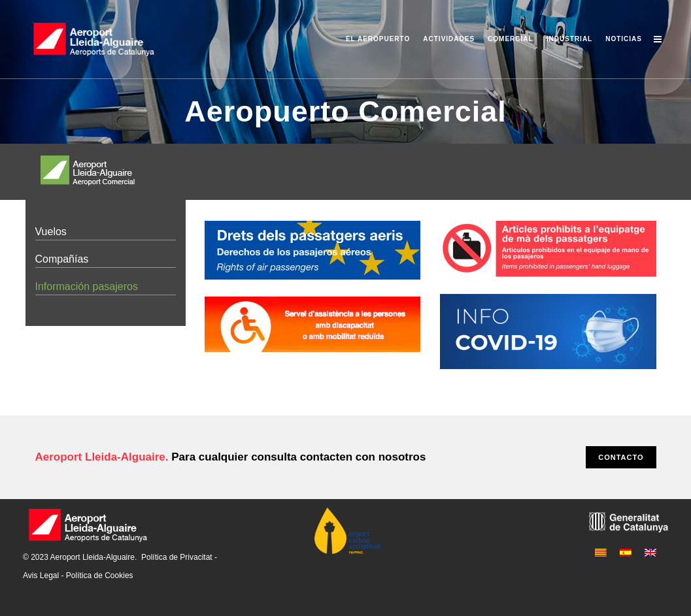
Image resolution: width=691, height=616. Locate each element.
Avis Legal (41, 575)
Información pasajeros (87, 286)
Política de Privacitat (177, 557)
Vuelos (51, 232)
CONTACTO (621, 457)
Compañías (62, 259)
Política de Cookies (100, 575)
